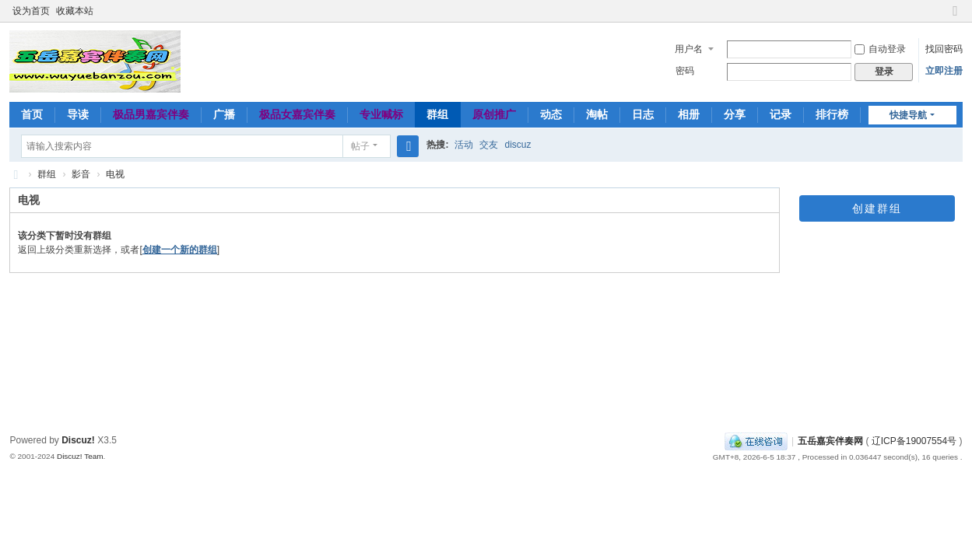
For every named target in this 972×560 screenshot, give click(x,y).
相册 (689, 114)
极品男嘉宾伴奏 (151, 114)
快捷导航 (908, 115)
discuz (518, 145)
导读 (78, 114)
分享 (735, 114)
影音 (81, 174)
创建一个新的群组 (180, 250)
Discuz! (78, 440)
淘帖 (597, 114)
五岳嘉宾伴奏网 (830, 441)
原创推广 (494, 114)
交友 (489, 145)
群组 (437, 114)
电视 (115, 174)
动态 (551, 114)
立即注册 (944, 71)
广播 (224, 114)
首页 (32, 114)
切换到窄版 (956, 17)
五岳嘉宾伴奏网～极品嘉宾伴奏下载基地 (16, 175)
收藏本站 (75, 11)
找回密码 (944, 49)
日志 (643, 114)
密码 (685, 71)
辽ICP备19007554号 (914, 441)
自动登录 (880, 49)
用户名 (689, 49)
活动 (464, 145)
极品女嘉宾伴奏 (297, 114)
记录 (781, 114)
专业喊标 (381, 114)
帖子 (360, 146)
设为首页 (31, 11)
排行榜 (832, 114)
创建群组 (877, 208)
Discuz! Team (80, 456)
